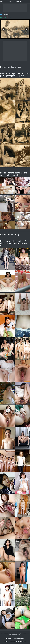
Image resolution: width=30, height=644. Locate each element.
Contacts (9, 638)
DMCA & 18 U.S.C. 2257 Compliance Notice (15, 641)
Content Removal (19, 638)
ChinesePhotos (15, 2)
